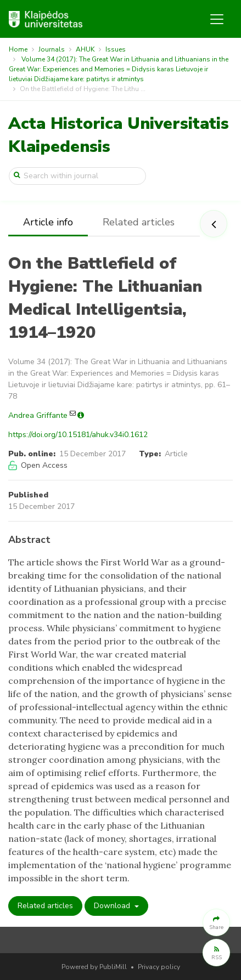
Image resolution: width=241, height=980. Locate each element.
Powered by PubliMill (94, 967)
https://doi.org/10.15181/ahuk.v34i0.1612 (78, 435)
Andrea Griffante (38, 415)
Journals (52, 49)
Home (18, 49)
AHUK (85, 49)
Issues (116, 49)
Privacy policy (159, 967)
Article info (48, 222)
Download (113, 906)
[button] (216, 922)
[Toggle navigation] (217, 19)
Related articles (139, 222)
